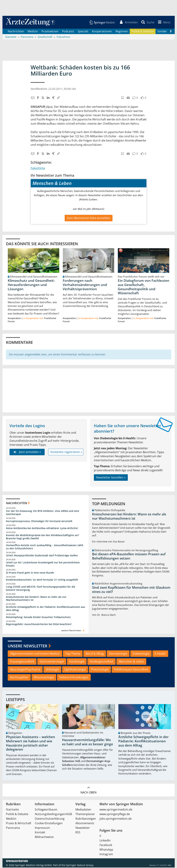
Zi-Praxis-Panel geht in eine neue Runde (30, 573)
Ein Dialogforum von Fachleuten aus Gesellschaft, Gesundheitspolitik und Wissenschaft (144, 287)
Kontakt (40, 833)
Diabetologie (141, 654)
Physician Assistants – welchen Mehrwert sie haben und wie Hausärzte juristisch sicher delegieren (30, 744)
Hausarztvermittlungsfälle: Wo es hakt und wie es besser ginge (88, 742)
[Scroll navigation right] (171, 32)
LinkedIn (105, 841)
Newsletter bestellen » (111, 478)
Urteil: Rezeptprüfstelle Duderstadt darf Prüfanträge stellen (42, 556)
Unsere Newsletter (28, 646)
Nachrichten (16, 32)
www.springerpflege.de (115, 815)
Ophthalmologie (75, 670)
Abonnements (85, 824)
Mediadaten (83, 810)
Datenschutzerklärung (50, 819)
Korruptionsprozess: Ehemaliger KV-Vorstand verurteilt (39, 521)
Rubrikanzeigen (86, 819)
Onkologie (52, 670)
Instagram (106, 855)
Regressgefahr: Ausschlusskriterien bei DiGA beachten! (39, 624)
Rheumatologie (44, 678)
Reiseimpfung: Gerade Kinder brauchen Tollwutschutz (38, 617)
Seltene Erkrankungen (74, 678)
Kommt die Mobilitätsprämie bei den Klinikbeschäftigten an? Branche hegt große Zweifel (42, 537)
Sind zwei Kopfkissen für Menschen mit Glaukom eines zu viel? (131, 590)
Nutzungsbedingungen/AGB (53, 815)
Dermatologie (118, 654)
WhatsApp (106, 850)
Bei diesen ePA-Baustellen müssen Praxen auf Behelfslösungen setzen (129, 557)
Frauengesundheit (22, 662)
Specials (83, 32)
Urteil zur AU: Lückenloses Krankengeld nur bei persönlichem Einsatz (43, 565)
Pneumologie (100, 670)
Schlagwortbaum (46, 810)
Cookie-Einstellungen (49, 824)
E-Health (160, 654)
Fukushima (38, 168)
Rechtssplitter (19, 678)
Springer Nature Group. (80, 866)
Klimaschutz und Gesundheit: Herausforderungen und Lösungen (31, 285)
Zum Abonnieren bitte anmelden (89, 218)
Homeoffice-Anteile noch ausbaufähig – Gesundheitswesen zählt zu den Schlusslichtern (45, 547)
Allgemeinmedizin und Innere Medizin (35, 654)
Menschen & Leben (131, 662)
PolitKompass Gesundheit (131, 670)
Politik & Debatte (143, 32)
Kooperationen (102, 32)
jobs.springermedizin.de (116, 819)
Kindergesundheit (102, 662)
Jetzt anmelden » (27, 452)
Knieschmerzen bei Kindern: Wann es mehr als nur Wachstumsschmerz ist (36, 599)
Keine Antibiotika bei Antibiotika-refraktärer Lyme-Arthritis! (42, 528)
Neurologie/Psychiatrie (25, 670)
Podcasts (68, 32)
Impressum (42, 828)
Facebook (106, 846)
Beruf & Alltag (95, 654)
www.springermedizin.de (116, 810)
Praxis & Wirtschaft (19, 824)
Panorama (13, 828)
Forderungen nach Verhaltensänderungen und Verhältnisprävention (85, 285)
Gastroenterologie (52, 662)
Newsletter (83, 828)
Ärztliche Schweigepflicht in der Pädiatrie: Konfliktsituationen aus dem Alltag (46, 609)
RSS (78, 833)
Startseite (12, 810)
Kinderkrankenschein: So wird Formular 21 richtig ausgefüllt (42, 580)
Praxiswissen (50, 32)
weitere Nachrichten (73, 631)
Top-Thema (73, 654)
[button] (163, 22)
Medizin (33, 32)
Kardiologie (77, 662)
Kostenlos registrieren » (66, 452)
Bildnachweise (44, 837)
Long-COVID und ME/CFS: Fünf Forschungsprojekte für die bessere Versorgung (41, 589)
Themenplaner (85, 815)
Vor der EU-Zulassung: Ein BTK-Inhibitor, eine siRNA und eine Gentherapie (43, 513)
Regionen (122, 32)
